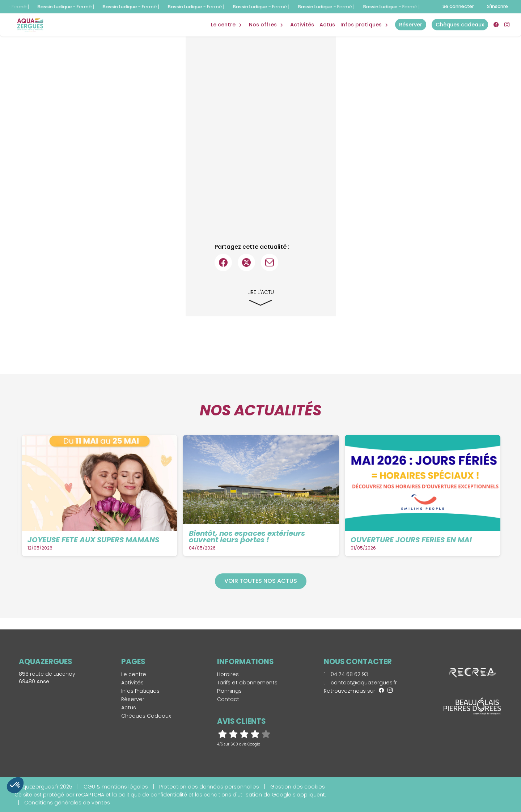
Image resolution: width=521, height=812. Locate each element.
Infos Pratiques (361, 25)
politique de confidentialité (153, 795)
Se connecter (458, 6)
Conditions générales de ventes (67, 803)
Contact (228, 699)
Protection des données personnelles (209, 787)
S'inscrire (497, 6)
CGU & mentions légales (116, 787)
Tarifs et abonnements (247, 683)
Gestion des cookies (298, 787)
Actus (327, 25)
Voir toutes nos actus (261, 581)
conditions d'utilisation (233, 795)
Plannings (229, 691)
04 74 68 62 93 (346, 674)
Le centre (134, 674)
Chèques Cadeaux (146, 716)
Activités (302, 25)
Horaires (228, 674)
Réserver (133, 699)
